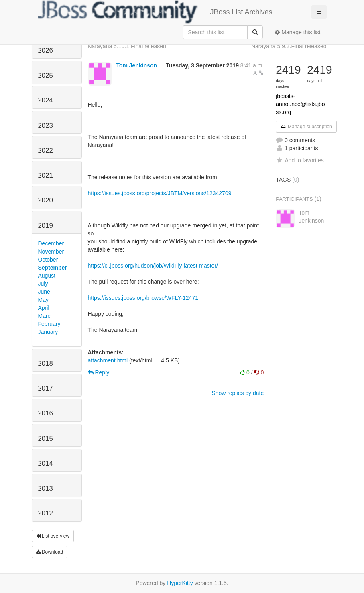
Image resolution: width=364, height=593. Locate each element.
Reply (99, 372)
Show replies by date (238, 393)
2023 (46, 126)
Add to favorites (300, 160)
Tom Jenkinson (136, 65)
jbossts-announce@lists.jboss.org (300, 104)
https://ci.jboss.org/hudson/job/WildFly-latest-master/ (153, 266)
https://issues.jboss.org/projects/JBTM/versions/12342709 (160, 193)
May (43, 300)
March (46, 316)
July (43, 284)
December (51, 243)
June (44, 292)
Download (50, 552)
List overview (53, 536)
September (53, 268)
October (48, 260)
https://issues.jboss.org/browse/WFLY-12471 (143, 298)
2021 (46, 175)
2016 (46, 413)
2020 (46, 200)
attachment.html (108, 360)
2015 (46, 439)
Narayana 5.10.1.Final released (127, 46)
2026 (46, 50)
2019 (46, 226)
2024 (46, 100)
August (47, 276)
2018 (46, 363)
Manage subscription (306, 127)
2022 (46, 150)
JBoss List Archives (155, 12)
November (51, 252)
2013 (46, 488)
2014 (46, 463)
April (44, 308)
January (48, 332)
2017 (46, 388)
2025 (46, 75)
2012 (46, 513)
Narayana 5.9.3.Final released (289, 46)
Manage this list (298, 32)
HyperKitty (180, 583)
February (49, 324)
